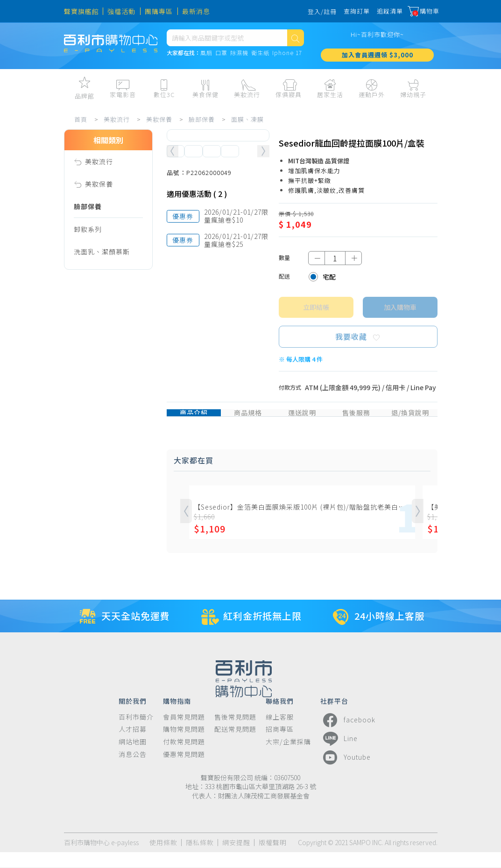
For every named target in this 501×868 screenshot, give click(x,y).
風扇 (206, 59)
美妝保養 (162, 119)
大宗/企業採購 (288, 758)
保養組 (84, 520)
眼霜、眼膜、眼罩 (102, 364)
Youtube (346, 773)
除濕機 (239, 59)
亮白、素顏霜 (95, 498)
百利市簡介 (136, 733)
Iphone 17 (287, 59)
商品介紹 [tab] (194, 420)
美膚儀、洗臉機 (98, 543)
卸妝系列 (88, 229)
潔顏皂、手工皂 (98, 274)
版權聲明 (273, 858)
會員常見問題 (184, 733)
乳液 (81, 319)
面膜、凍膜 (250, 119)
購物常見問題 (184, 745)
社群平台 (334, 716)
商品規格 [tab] (248, 420)
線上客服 (280, 733)
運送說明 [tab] (302, 420)
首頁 (84, 119)
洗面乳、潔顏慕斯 (102, 252)
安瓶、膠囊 (91, 408)
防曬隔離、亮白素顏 (105, 476)
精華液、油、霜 (98, 386)
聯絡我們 (280, 716)
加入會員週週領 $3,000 (378, 60)
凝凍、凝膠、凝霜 (102, 431)
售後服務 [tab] (356, 420)
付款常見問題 (184, 758)
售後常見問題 (235, 733)
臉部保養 (205, 119)
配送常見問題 (235, 745)
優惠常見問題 (184, 770)
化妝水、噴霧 (95, 296)
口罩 (221, 59)
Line (339, 755)
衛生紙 (260, 59)
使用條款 (163, 858)
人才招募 (133, 745)
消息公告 (133, 770)
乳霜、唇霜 (91, 341)
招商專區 (280, 745)
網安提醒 (236, 858)
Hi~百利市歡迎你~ (377, 40)
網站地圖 (133, 758)
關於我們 (133, 716)
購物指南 (177, 716)
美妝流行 (120, 119)
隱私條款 (200, 858)
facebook (348, 736)
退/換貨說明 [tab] (410, 420)
